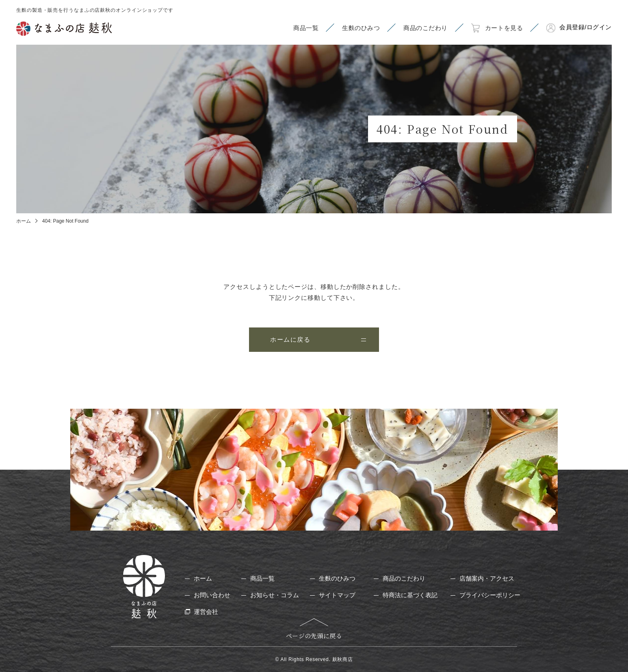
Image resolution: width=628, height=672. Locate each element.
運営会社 (206, 612)
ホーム (24, 221)
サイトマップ (337, 595)
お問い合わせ (212, 595)
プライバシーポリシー (490, 595)
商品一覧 (262, 578)
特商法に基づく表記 (410, 595)
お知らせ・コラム (275, 595)
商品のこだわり (404, 578)
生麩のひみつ (337, 578)
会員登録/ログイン (586, 27)
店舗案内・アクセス (487, 578)
